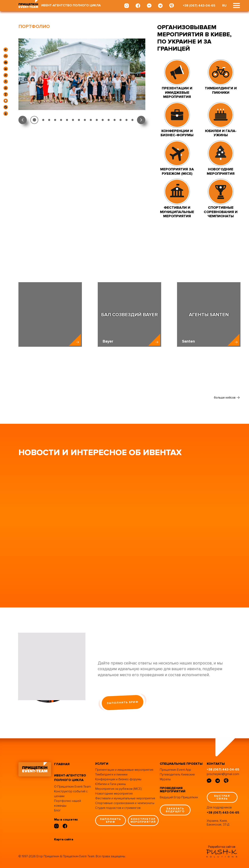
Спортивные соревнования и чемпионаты (125, 803)
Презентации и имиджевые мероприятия (124, 770)
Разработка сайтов (222, 847)
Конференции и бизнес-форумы (118, 779)
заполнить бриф (123, 702)
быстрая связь (222, 797)
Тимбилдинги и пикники (111, 774)
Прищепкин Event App (175, 770)
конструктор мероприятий (143, 820)
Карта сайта (64, 839)
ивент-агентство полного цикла (70, 778)
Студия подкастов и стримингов (118, 808)
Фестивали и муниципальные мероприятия (125, 798)
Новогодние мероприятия (114, 794)
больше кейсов (225, 398)
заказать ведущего (175, 810)
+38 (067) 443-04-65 (199, 6)
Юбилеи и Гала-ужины (111, 784)
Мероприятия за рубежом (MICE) (118, 789)
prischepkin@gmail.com (223, 774)
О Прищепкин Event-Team (72, 787)
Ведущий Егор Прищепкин (179, 797)
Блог (57, 810)
